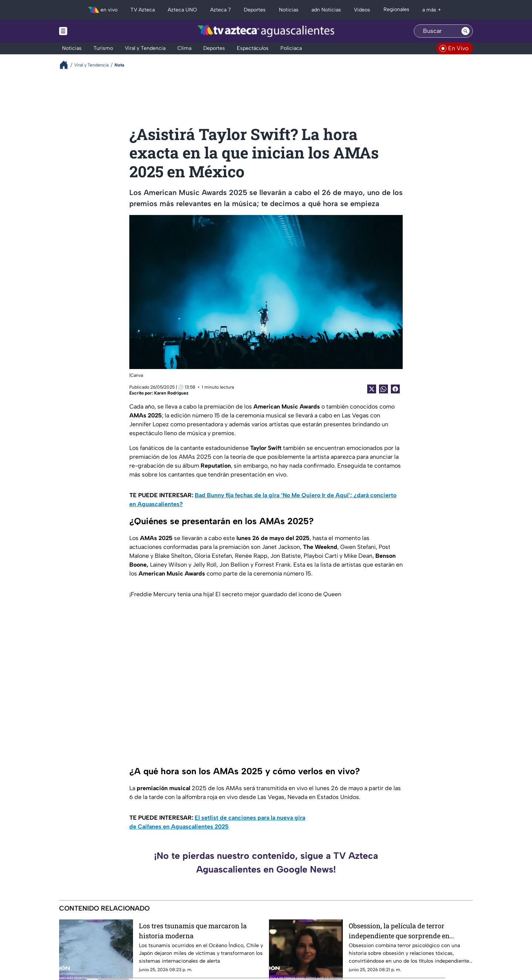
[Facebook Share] (395, 389)
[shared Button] (383, 389)
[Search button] (465, 31)
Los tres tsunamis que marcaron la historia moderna (193, 931)
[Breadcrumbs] (67, 65)
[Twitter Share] (372, 389)
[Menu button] (89, 31)
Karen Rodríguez (171, 393)
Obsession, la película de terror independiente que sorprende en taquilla (399, 931)
